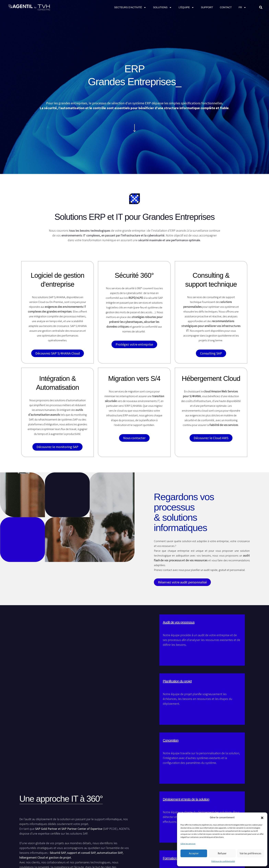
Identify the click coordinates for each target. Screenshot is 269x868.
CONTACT (226, 7)
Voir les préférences (250, 853)
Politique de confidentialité (223, 861)
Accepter (194, 853)
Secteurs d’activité (130, 7)
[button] (262, 817)
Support (207, 7)
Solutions (162, 7)
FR (242, 7)
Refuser (222, 853)
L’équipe (186, 7)
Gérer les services (188, 844)
